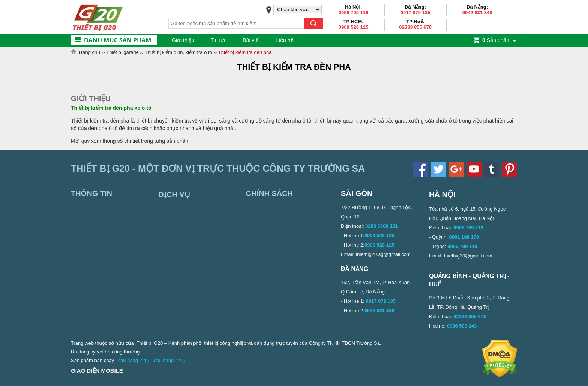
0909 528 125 (354, 27)
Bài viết (251, 40)
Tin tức (219, 40)
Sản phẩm (496, 40)
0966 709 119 (354, 13)
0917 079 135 (415, 13)
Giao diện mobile (97, 370)
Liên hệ (285, 40)
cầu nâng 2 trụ (134, 360)
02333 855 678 (415, 27)
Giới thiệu (183, 40)
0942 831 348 (477, 13)
